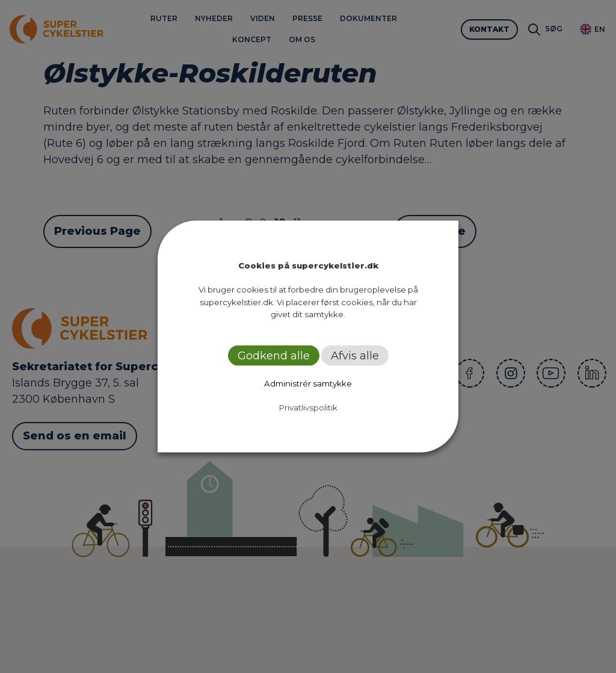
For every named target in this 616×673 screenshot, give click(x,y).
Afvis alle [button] (355, 355)
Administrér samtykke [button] (308, 383)
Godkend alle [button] (274, 355)
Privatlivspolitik (308, 407)
